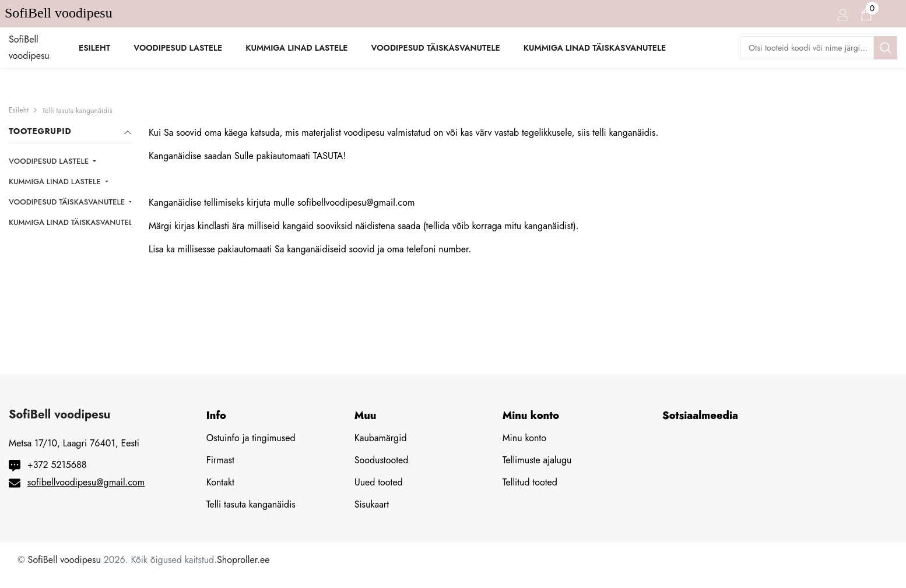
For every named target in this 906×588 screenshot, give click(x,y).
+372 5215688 (57, 465)
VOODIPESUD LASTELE (50, 161)
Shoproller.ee (243, 560)
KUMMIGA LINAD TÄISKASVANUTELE (74, 222)
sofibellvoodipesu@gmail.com (86, 482)
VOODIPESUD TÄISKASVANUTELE (68, 202)
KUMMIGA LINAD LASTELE (56, 182)
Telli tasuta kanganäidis (77, 111)
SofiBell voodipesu (64, 560)
